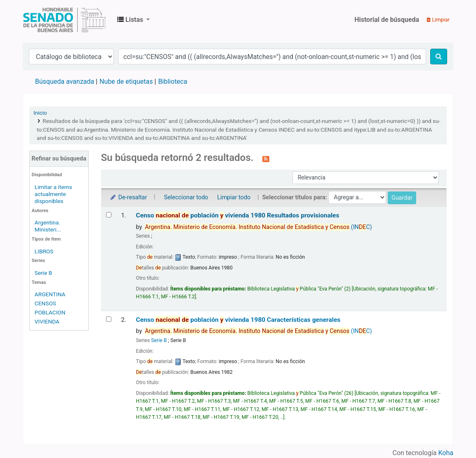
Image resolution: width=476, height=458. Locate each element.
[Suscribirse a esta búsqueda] (266, 158)
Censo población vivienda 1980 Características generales (238, 320)
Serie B (43, 273)
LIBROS (44, 251)
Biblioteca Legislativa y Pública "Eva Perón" (64, 20)
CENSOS (45, 303)
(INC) (258, 227)
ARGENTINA (50, 294)
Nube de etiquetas (126, 81)
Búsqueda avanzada (65, 81)
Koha (446, 453)
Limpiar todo (234, 197)
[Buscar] (439, 57)
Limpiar (438, 20)
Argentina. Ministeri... (48, 226)
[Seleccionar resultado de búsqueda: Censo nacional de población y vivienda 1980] (109, 215)
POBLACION (50, 312)
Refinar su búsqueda (59, 159)
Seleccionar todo (186, 197)
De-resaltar (128, 197)
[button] (133, 20)
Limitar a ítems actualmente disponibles (53, 194)
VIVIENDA (47, 321)
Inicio (40, 113)
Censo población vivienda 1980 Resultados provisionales (238, 215)
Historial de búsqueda (387, 20)
